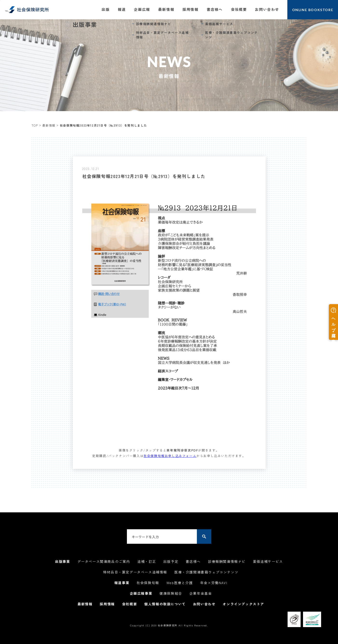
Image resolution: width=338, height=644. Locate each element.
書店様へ (215, 9)
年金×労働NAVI (214, 583)
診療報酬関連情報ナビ (227, 561)
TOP (35, 125)
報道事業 (122, 583)
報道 (122, 9)
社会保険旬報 (148, 583)
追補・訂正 (147, 561)
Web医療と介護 (180, 583)
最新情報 (166, 9)
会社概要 (239, 9)
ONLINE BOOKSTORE (313, 10)
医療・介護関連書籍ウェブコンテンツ (206, 572)
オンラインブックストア (243, 604)
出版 (106, 9)
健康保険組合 (171, 593)
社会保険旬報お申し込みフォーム (170, 456)
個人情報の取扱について (165, 604)
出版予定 (171, 561)
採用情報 (190, 9)
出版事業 (62, 561)
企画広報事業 (141, 593)
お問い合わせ (267, 9)
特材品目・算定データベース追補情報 (135, 572)
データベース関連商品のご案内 (104, 561)
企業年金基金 (201, 593)
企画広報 (142, 9)
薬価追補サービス (268, 561)
